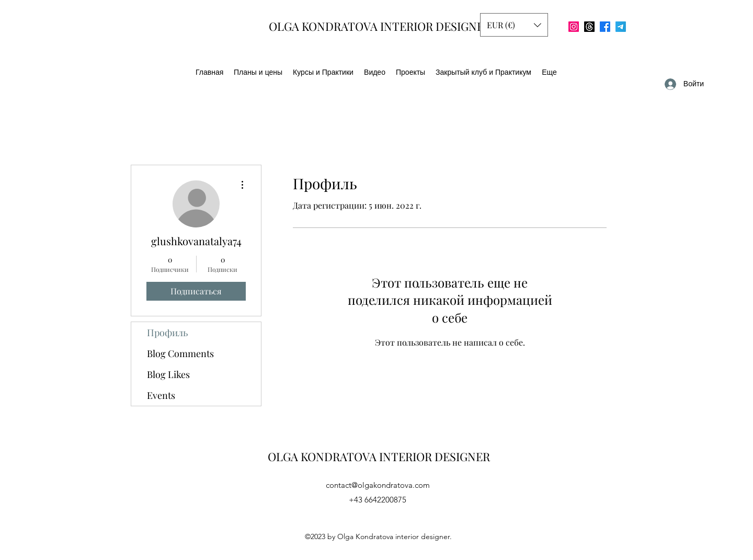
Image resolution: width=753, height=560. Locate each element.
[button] (514, 25)
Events (161, 395)
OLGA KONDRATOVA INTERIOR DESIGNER (380, 26)
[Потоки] (589, 27)
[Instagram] (574, 27)
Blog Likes (168, 374)
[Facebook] (605, 27)
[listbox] (514, 25)
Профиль (167, 333)
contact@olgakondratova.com (378, 485)
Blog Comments (180, 353)
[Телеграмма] (621, 27)
